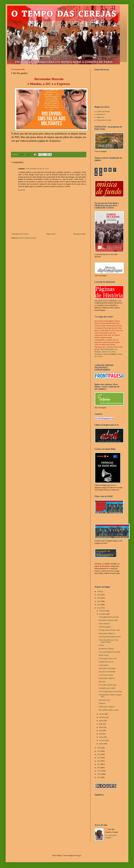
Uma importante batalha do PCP (110, 637)
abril (101, 734)
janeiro (102, 744)
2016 (99, 761)
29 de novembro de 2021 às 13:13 (37, 169)
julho (101, 724)
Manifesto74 (101, 114)
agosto (102, 721)
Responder (22, 190)
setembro (102, 717)
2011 (99, 777)
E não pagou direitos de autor (109, 617)
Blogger (79, 855)
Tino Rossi (106, 354)
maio (101, 730)
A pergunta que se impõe (107, 688)
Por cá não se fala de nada (108, 685)
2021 (99, 608)
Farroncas (102, 703)
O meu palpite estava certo (108, 658)
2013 (99, 771)
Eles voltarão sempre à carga (108, 710)
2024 (99, 598)
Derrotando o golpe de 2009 (108, 620)
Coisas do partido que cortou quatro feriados (108, 641)
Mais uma (102, 682)
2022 (99, 605)
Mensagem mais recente (20, 234)
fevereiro (102, 740)
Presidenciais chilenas (106, 649)
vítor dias (111, 829)
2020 (99, 748)
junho (101, 727)
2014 (99, 768)
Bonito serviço (104, 655)
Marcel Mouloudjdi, (107, 349)
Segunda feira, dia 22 (106, 662)
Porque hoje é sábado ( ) (107, 633)
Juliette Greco (107, 352)
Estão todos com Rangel (107, 668)
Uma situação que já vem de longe (110, 691)
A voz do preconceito (106, 675)
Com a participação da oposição (110, 652)
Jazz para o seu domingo (107, 672)
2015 (99, 764)
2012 (99, 774)
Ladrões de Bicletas (103, 112)
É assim (101, 645)
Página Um (100, 117)
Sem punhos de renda (104, 120)
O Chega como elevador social (109, 630)
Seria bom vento (104, 700)
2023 (99, 601)
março (101, 737)
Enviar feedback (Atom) (28, 238)
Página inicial (51, 234)
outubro (102, 714)
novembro (103, 614)
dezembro (103, 611)
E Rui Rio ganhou (105, 627)
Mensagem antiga (79, 234)
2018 (99, 754)
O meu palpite (104, 665)
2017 (99, 758)
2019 (99, 751)
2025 (99, 595)
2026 (99, 591)
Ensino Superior (104, 624)
